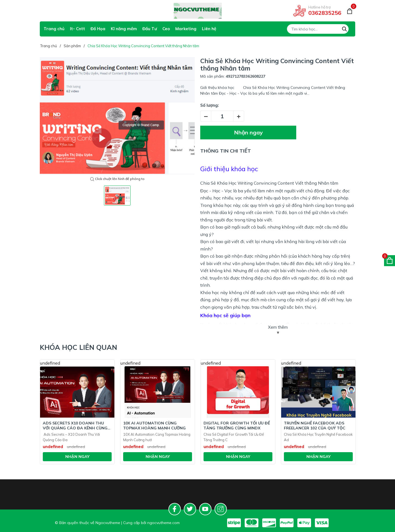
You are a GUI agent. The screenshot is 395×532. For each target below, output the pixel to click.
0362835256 (325, 13)
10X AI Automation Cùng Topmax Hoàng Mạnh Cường (154, 426)
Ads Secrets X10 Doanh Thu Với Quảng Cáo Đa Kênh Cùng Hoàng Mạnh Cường (75, 426)
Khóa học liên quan (78, 347)
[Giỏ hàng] (350, 11)
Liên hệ (209, 29)
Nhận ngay (248, 132)
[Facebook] (175, 509)
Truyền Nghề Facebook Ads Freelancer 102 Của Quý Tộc (315, 426)
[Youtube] (205, 509)
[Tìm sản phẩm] (318, 29)
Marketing (186, 29)
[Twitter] (190, 509)
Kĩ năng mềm (124, 29)
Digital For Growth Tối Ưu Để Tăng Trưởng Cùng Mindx (237, 426)
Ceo (166, 29)
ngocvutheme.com (163, 523)
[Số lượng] (222, 116)
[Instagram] (221, 509)
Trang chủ (54, 29)
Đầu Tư (150, 29)
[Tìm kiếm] (345, 28)
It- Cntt (77, 29)
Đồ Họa (98, 29)
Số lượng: (210, 105)
